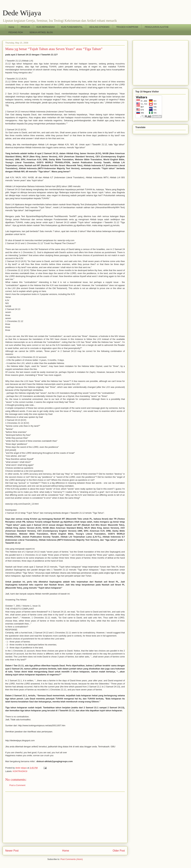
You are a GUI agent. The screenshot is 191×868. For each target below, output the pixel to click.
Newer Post (12, 851)
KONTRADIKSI (20, 771)
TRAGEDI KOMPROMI (127, 27)
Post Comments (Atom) (72, 859)
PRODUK (25, 27)
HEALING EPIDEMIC (99, 27)
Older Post (119, 851)
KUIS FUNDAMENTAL (72, 27)
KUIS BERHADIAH (46, 27)
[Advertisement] (65, 817)
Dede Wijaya (22, 13)
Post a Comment (17, 785)
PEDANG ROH (16, 32)
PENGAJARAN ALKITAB (157, 27)
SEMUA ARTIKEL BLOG (41, 32)
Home (11, 27)
